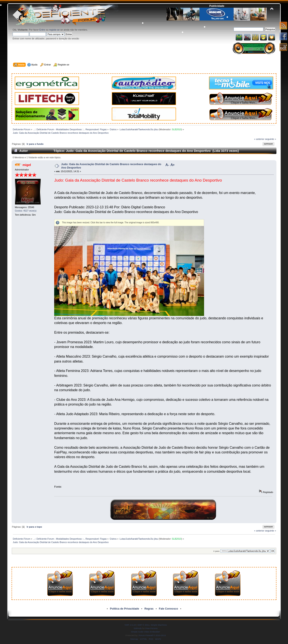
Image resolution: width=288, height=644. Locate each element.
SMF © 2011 (143, 625)
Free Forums (151, 628)
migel (27, 165)
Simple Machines (159, 625)
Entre (42, 30)
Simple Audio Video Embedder (145, 632)
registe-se (54, 30)
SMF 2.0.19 (130, 625)
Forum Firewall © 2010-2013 (152, 635)
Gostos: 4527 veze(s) (26, 211)
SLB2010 (177, 129)
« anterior (259, 139)
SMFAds (138, 628)
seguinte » (270, 139)
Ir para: (217, 551)
